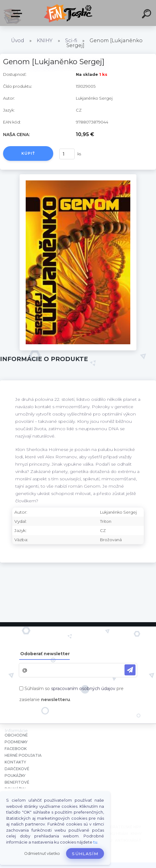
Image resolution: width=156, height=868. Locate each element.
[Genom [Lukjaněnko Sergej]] (78, 176)
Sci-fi (71, 41)
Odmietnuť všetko (42, 853)
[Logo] (69, 13)
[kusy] (67, 154)
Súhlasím (85, 854)
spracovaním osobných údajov (83, 689)
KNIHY (45, 41)
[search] (147, 15)
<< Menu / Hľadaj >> (18, 13)
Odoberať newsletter (45, 654)
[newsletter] (130, 670)
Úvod (18, 41)
